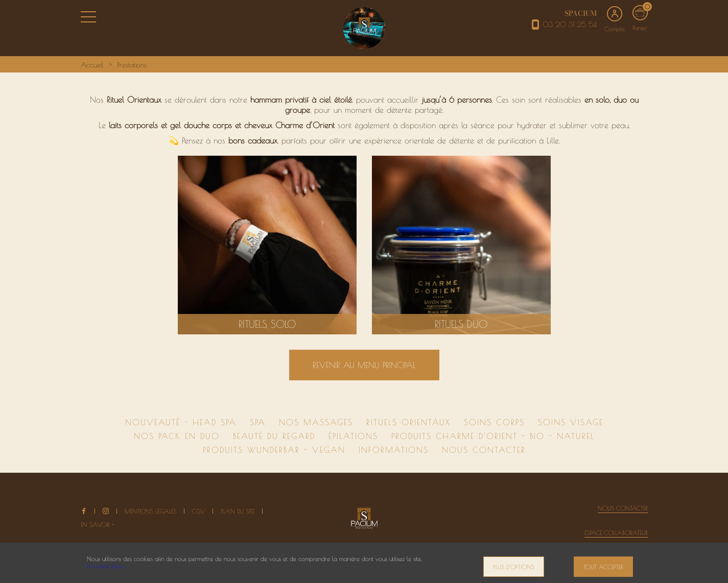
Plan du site (238, 511)
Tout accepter (603, 567)
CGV (198, 511)
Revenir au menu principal (364, 365)
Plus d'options (514, 567)
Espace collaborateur (616, 532)
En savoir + (97, 524)
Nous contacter (623, 508)
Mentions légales (150, 511)
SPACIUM (581, 13)
